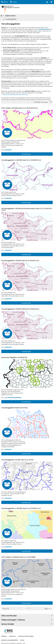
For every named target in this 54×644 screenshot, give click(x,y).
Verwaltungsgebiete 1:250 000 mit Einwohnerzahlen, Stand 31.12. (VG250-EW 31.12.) (27, 209)
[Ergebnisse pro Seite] (50, 609)
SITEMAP (22, 640)
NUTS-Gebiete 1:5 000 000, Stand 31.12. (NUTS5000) (18, 557)
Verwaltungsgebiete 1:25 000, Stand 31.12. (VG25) (17, 460)
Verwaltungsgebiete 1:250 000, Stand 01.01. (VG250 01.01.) (20, 309)
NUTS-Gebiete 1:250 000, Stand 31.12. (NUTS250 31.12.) (19, 108)
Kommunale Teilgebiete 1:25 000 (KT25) (14, 357)
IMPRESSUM (4, 636)
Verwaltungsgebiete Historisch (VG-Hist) (14, 408)
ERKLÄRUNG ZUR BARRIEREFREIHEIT (10, 640)
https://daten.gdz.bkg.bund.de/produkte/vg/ (15, 94)
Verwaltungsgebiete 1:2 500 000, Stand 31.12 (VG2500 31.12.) (21, 508)
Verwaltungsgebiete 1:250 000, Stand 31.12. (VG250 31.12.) (20, 260)
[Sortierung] (45, 102)
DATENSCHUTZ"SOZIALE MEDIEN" (26, 636)
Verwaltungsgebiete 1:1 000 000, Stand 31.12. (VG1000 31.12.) (21, 160)
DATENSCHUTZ (12, 636)
